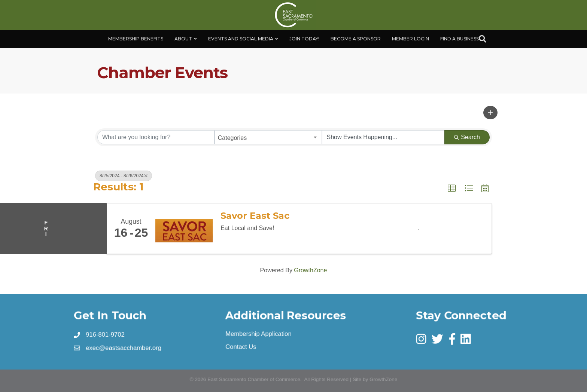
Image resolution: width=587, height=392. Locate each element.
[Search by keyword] (156, 137)
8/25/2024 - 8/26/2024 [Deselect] (124, 176)
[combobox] (268, 137)
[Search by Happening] (384, 137)
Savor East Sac (255, 216)
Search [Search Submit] (467, 137)
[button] (490, 113)
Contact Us (241, 347)
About (183, 39)
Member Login (410, 39)
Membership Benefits (136, 39)
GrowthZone (310, 270)
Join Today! (304, 39)
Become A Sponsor (356, 39)
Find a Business (460, 39)
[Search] (483, 39)
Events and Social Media (241, 39)
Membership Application (258, 334)
